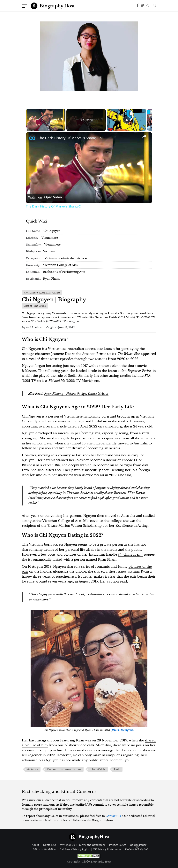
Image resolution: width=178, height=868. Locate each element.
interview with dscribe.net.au (81, 475)
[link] (32, 138)
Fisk (117, 769)
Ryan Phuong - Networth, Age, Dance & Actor (76, 394)
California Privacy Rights (74, 849)
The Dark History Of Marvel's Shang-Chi (70, 138)
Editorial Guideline (44, 849)
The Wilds (97, 769)
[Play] (127, 120)
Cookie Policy (138, 845)
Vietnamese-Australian (64, 769)
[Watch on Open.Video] (45, 197)
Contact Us (113, 816)
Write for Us (67, 845)
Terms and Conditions (92, 845)
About (35, 845)
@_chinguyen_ (130, 554)
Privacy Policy (118, 845)
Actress (33, 769)
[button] (154, 6)
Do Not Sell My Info (137, 849)
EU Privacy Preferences (107, 849)
